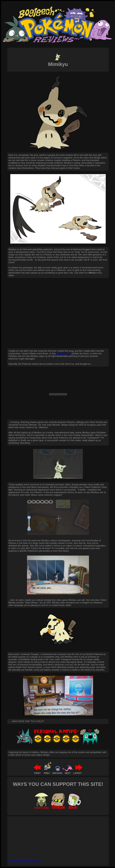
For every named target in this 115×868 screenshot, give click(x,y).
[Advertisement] (52, 837)
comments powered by (25, 861)
